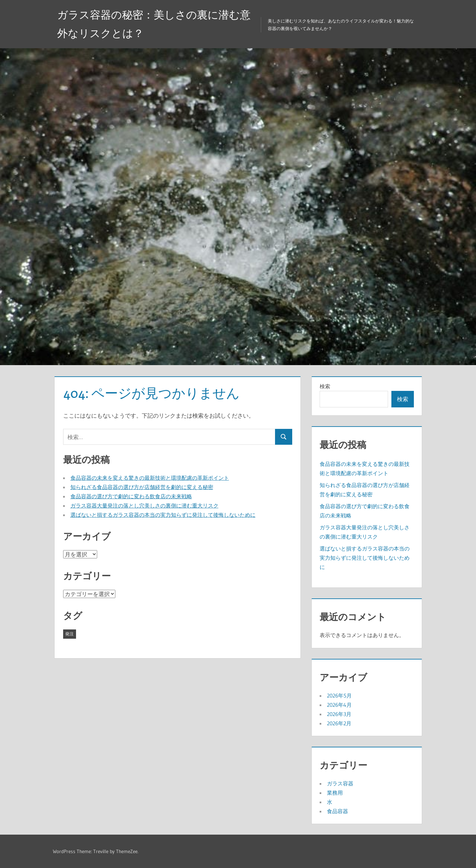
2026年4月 (339, 705)
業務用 (335, 793)
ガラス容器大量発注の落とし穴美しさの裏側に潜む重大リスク (144, 506)
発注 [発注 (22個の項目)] (69, 634)
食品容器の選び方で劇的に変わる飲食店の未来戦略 (131, 496)
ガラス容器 (340, 783)
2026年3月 (339, 714)
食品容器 (337, 811)
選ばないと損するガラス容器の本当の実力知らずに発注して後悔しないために (163, 515)
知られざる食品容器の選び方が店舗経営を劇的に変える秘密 (142, 487)
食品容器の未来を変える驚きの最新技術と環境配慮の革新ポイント (150, 478)
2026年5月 (339, 696)
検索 (325, 386)
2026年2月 (339, 723)
